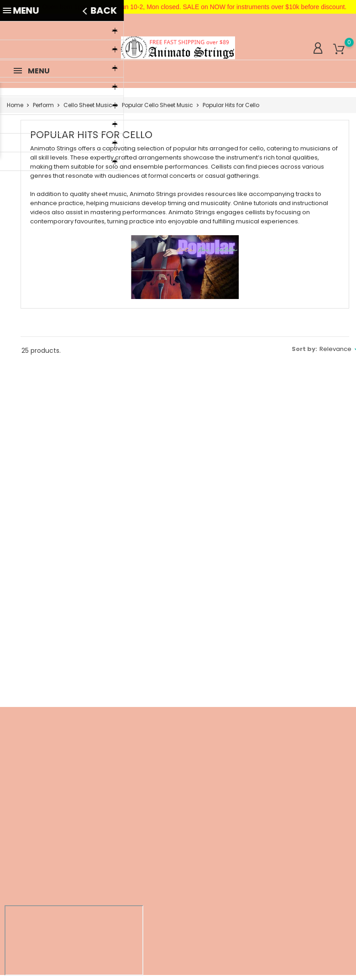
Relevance (335, 349)
